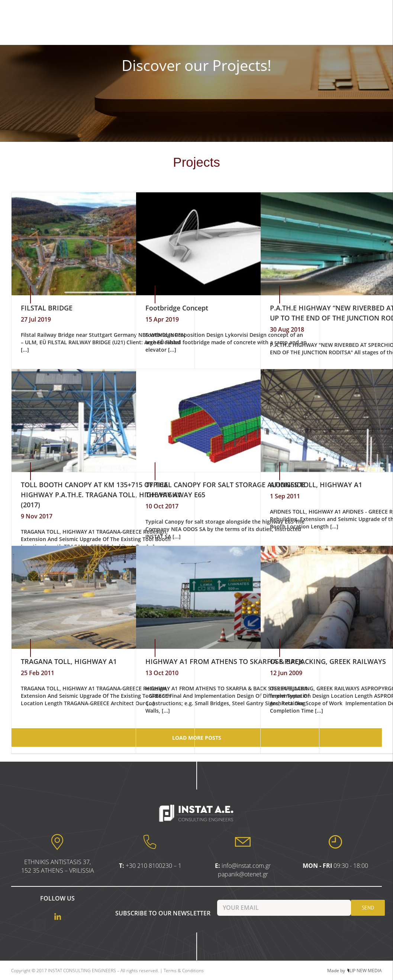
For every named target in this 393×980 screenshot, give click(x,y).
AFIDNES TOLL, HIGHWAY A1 (316, 485)
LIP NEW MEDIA (365, 971)
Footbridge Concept (177, 308)
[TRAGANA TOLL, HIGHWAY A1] (103, 597)
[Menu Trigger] (368, 6)
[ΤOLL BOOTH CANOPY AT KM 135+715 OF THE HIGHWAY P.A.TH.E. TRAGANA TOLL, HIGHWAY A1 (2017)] (103, 421)
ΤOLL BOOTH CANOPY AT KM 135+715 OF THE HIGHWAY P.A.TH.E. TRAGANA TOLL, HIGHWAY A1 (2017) (101, 495)
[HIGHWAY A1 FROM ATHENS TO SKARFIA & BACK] (228, 597)
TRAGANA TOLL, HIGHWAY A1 (69, 661)
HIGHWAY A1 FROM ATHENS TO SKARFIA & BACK (224, 661)
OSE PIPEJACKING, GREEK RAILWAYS (328, 661)
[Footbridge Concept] (228, 244)
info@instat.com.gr (246, 866)
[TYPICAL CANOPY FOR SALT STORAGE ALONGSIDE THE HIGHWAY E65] (228, 421)
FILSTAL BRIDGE (47, 308)
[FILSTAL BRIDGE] (103, 244)
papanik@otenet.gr (243, 874)
